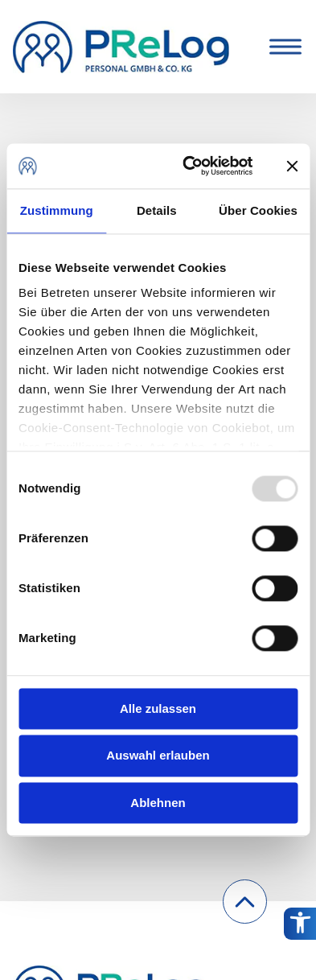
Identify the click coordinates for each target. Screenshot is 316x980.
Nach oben (245, 914)
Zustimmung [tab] (57, 210)
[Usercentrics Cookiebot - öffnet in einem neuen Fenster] (189, 166)
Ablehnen (158, 803)
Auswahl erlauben (158, 756)
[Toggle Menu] (282, 46)
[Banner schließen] (292, 166)
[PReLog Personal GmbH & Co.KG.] (121, 47)
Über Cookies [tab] (258, 210)
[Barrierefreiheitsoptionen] (300, 924)
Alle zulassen (158, 708)
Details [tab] (157, 210)
